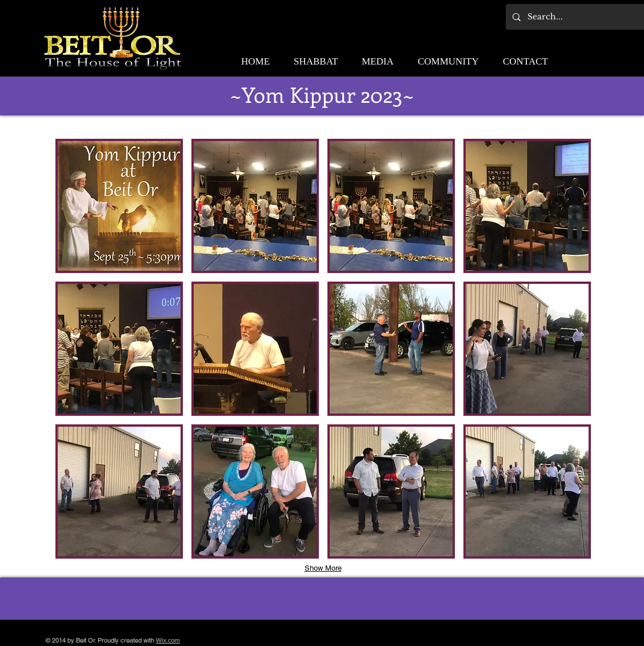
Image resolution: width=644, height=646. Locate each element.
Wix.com (168, 640)
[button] (119, 206)
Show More (323, 568)
